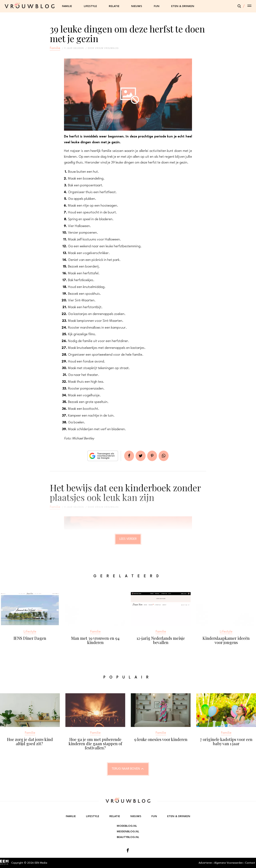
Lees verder (128, 539)
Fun (157, 6)
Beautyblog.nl (128, 837)
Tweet (140, 456)
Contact (250, 863)
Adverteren (205, 863)
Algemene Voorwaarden (228, 863)
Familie (67, 6)
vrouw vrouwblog (107, 48)
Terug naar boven (126, 769)
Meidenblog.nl (128, 832)
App (164, 456)
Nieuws (137, 6)
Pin (152, 456)
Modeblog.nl (127, 826)
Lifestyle (90, 6)
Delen (128, 456)
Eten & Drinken (183, 6)
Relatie (114, 6)
